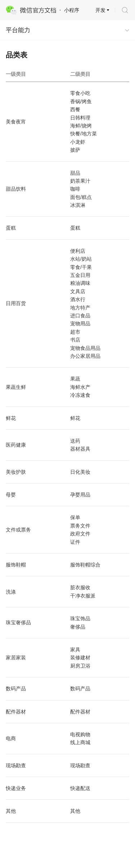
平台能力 (18, 30)
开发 (100, 10)
